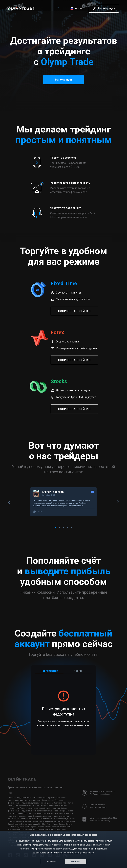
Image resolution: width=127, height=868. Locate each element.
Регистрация (49, 671)
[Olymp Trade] (21, 9)
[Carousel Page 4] (67, 528)
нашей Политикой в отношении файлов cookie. (71, 853)
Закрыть (51, 861)
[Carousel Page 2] (60, 528)
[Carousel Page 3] (63, 528)
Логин (78, 671)
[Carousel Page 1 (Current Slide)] (56, 528)
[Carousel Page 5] (71, 528)
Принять (76, 861)
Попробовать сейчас (74, 311)
